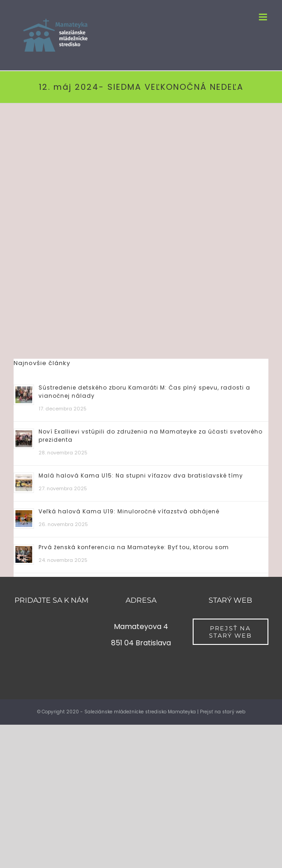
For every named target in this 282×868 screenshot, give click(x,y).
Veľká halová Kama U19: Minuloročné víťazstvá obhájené (129, 511)
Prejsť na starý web (223, 712)
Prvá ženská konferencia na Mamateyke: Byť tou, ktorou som (134, 547)
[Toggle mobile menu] (264, 17)
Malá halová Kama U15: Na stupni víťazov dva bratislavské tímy (141, 475)
